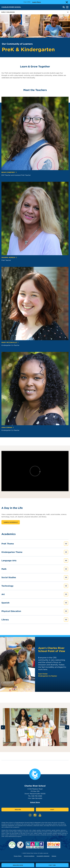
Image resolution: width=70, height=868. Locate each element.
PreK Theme (35, 544)
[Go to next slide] (67, 727)
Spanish (35, 603)
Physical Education (35, 611)
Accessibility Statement (43, 856)
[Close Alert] (67, 2)
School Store (35, 802)
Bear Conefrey (9, 172)
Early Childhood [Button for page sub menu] (35, 12)
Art (35, 594)
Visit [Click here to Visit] (52, 810)
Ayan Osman (8, 427)
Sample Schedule (11, 522)
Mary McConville (10, 342)
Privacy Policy (18, 856)
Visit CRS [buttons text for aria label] (52, 865)
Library (35, 620)
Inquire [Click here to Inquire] (18, 810)
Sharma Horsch (9, 257)
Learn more (37, 2)
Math (35, 569)
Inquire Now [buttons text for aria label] (18, 865)
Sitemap (54, 856)
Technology (35, 586)
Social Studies (35, 577)
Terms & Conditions (29, 856)
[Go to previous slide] (3, 727)
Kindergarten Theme (35, 552)
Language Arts (35, 561)
